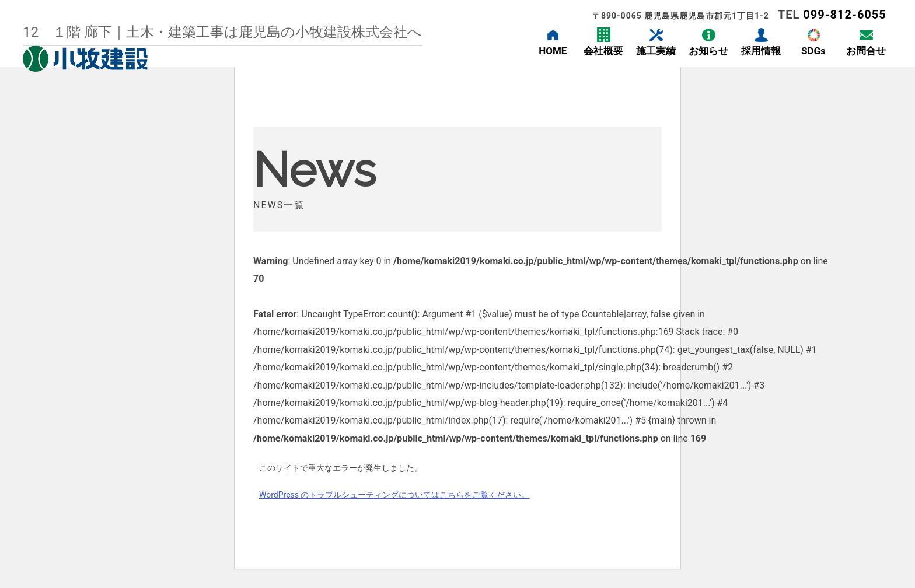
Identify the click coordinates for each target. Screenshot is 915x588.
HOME (553, 51)
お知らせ (708, 51)
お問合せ (866, 51)
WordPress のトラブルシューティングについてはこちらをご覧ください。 (394, 495)
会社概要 (603, 51)
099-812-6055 (845, 15)
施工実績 (656, 51)
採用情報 (761, 51)
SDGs (813, 51)
